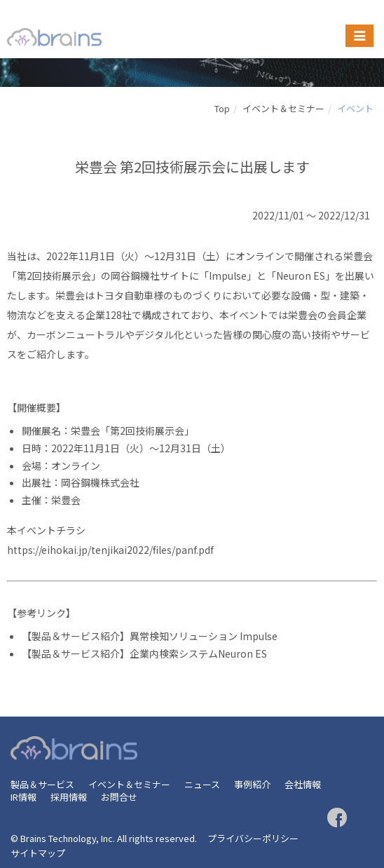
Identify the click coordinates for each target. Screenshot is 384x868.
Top (222, 108)
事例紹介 (252, 784)
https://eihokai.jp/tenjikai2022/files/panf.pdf (110, 550)
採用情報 (69, 797)
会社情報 (303, 784)
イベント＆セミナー (283, 108)
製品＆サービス (42, 784)
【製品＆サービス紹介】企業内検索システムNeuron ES (144, 653)
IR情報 (23, 797)
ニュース (202, 784)
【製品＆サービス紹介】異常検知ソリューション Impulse (150, 636)
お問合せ (119, 797)
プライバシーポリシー (253, 838)
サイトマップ (38, 853)
